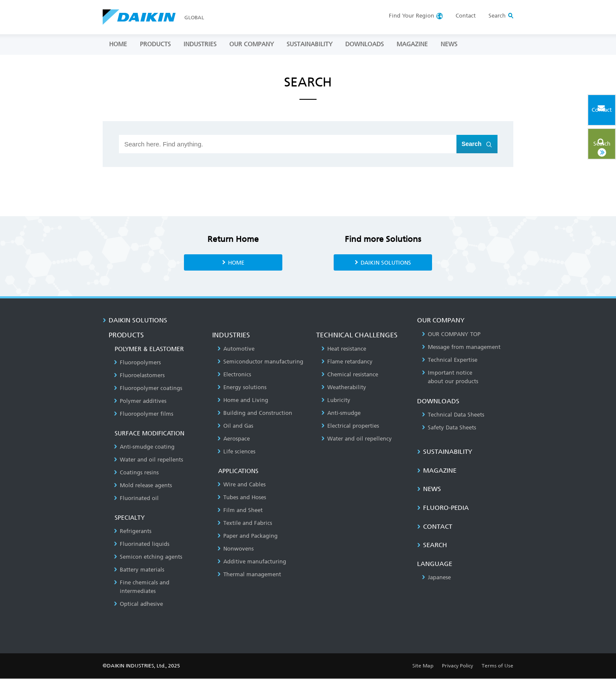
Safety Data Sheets (449, 428)
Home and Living (243, 401)
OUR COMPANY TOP (451, 335)
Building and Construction (255, 413)
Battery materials (139, 570)
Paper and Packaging (247, 536)
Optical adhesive (138, 604)
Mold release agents (143, 486)
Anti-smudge (341, 413)
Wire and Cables (241, 485)
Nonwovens (235, 549)
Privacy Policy (458, 666)
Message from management (461, 347)
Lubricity (336, 401)
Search (588, 140)
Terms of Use (498, 666)
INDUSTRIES (200, 44)
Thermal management (249, 575)
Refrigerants (133, 532)
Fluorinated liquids (142, 544)
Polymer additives (140, 401)
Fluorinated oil (136, 499)
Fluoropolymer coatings (148, 389)
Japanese (436, 578)
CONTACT (435, 527)
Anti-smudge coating (144, 447)
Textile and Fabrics (245, 523)
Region (412, 16)
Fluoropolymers (137, 363)
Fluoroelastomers (139, 376)
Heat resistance (344, 349)
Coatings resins (136, 473)
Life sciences (236, 452)
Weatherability (344, 388)
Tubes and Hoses (242, 498)
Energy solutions (242, 388)
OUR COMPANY (252, 44)
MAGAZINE (412, 44)
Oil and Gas (235, 426)
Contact (466, 16)
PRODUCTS (155, 44)
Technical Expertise (450, 360)
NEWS (449, 44)
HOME (118, 44)
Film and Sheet (240, 511)
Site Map (423, 666)
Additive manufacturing (252, 562)
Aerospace (234, 439)
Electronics (234, 375)
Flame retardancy (347, 362)
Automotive (236, 349)
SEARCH (432, 545)
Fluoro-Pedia (443, 508)
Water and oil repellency (357, 439)
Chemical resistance (350, 375)
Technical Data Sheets (453, 415)
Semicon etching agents (148, 557)
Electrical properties (350, 426)
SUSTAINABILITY (309, 44)
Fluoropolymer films (144, 414)
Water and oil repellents (148, 460)
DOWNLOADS (364, 44)
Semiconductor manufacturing (260, 362)
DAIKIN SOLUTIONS (385, 262)
